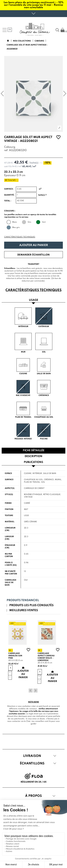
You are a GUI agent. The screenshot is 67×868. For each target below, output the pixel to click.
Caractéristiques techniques (20, 237)
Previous (31, 691)
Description (33, 456)
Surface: (9, 189)
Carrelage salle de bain (11, 583)
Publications (33, 462)
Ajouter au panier (34, 245)
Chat (28, 721)
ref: (6, 150)
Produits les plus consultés (31, 605)
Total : (8, 201)
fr (10, 30)
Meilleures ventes (24, 610)
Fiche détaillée (34, 451)
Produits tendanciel (23, 600)
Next (35, 691)
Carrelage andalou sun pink (15, 656)
